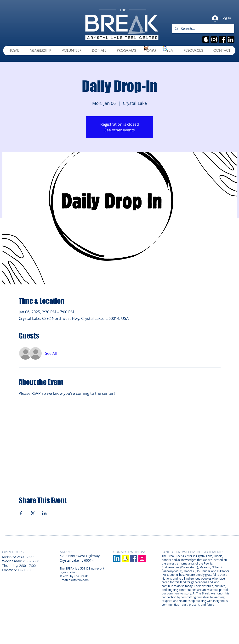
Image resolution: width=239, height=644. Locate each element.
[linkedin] (231, 40)
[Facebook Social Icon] (134, 558)
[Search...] (203, 29)
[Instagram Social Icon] (142, 558)
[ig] (214, 40)
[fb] (222, 40)
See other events (120, 130)
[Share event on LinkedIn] (44, 513)
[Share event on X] (33, 513)
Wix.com (83, 580)
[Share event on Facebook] (21, 513)
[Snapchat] (125, 558)
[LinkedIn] (117, 558)
